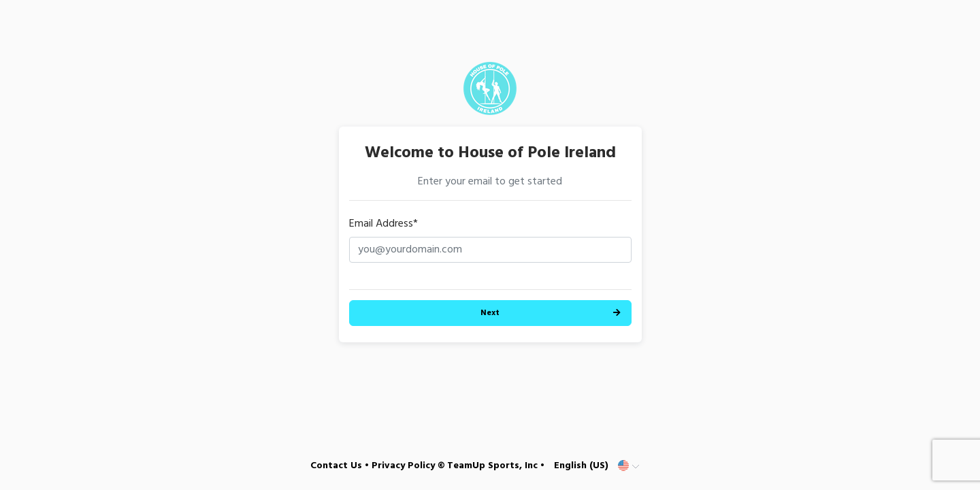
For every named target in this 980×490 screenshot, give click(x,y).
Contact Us (336, 466)
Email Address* (383, 224)
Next (490, 313)
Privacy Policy (403, 466)
